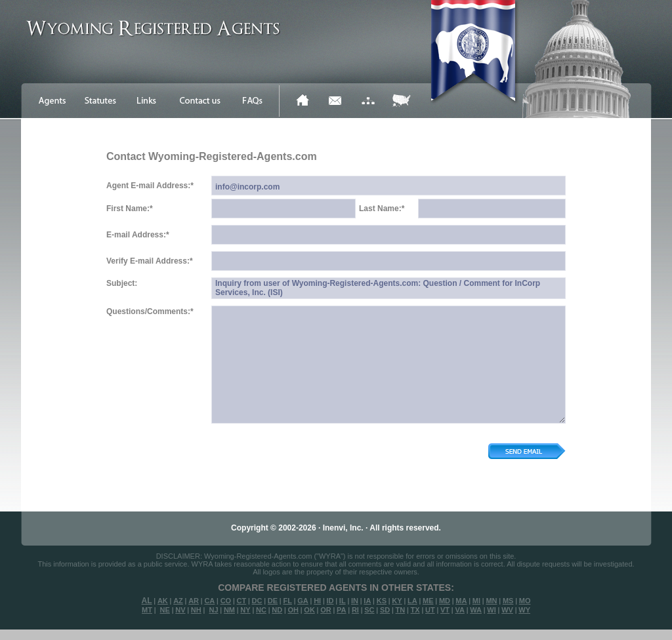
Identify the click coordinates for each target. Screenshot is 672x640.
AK (163, 601)
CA (209, 601)
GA (303, 601)
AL (147, 601)
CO (226, 601)
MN (491, 601)
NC (261, 610)
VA (459, 610)
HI (317, 601)
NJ (213, 610)
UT (430, 610)
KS (382, 601)
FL (287, 601)
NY (245, 610)
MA (461, 601)
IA (367, 601)
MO (525, 601)
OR (326, 610)
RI (355, 610)
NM (229, 610)
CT (242, 601)
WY (524, 610)
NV (180, 610)
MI (476, 601)
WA (476, 610)
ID (330, 601)
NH (196, 610)
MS (508, 601)
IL (343, 601)
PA (341, 610)
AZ (178, 601)
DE (273, 601)
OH (293, 610)
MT (147, 610)
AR (194, 601)
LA (412, 601)
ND (277, 610)
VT (445, 610)
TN (401, 610)
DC (257, 601)
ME (428, 601)
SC (369, 610)
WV (507, 610)
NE (165, 610)
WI (491, 610)
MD (445, 601)
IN (355, 601)
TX (415, 610)
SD (385, 610)
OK (309, 610)
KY (397, 601)
